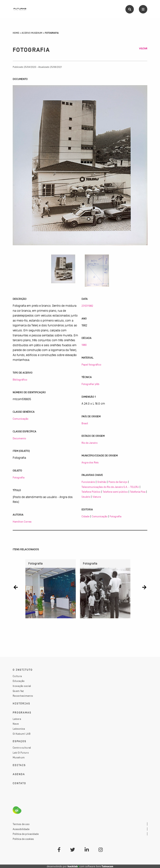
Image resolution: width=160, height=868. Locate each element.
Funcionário (88, 482)
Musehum (19, 757)
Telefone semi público (115, 492)
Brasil (85, 423)
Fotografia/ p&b (90, 384)
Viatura (97, 497)
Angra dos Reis (90, 462)
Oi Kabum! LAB (22, 734)
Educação (19, 681)
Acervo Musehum (32, 33)
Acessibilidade (21, 829)
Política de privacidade (26, 834)
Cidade (85, 516)
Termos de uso (21, 824)
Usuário (86, 497)
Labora (17, 719)
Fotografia (19, 477)
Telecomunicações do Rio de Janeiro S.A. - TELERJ (110, 487)
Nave (16, 724)
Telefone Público (91, 492)
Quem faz (18, 691)
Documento (19, 438)
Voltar (143, 49)
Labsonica (19, 729)
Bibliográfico (20, 380)
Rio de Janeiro (90, 443)
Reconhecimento (23, 696)
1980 (84, 345)
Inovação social (22, 686)
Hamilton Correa (22, 522)
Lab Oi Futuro (21, 753)
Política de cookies (23, 839)
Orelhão (102, 482)
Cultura (17, 676)
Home (16, 33)
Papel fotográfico (91, 365)
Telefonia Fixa (138, 492)
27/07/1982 (87, 306)
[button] (16, 587)
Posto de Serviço (118, 482)
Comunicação (20, 419)
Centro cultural (22, 748)
